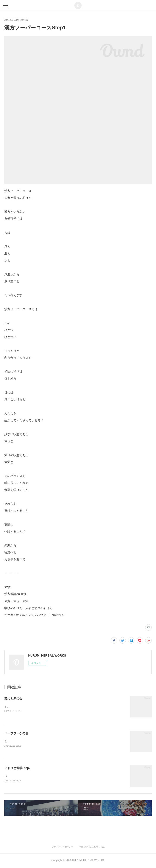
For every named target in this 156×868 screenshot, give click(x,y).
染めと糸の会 (13, 698)
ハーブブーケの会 (16, 734)
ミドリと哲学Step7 (17, 769)
